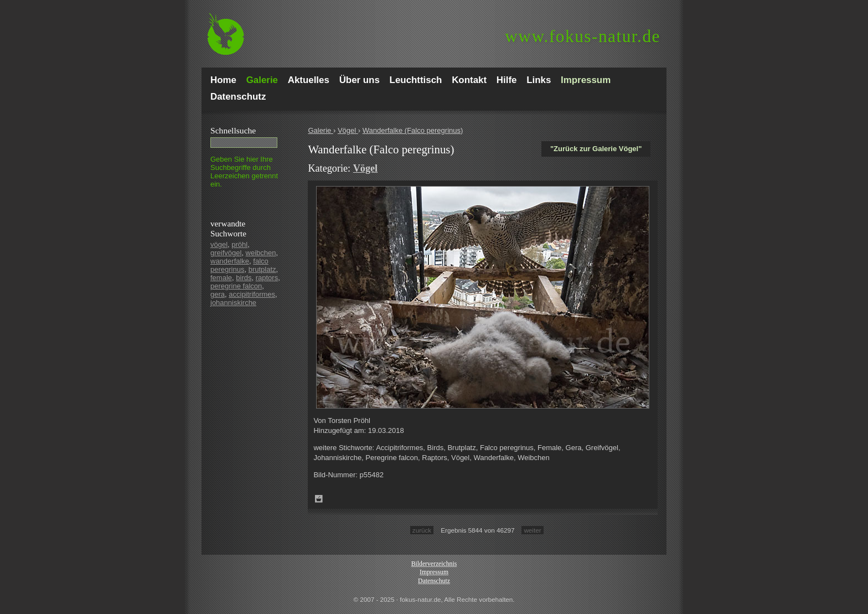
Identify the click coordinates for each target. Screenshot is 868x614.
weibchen (261, 253)
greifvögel (226, 253)
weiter (532, 530)
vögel (219, 244)
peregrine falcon (236, 286)
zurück (422, 530)
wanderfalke (230, 261)
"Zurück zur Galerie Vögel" (596, 149)
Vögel (348, 130)
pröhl (239, 244)
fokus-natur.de (583, 36)
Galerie (321, 130)
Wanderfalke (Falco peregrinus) (413, 130)
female (221, 278)
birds (244, 278)
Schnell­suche (233, 130)
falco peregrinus (239, 265)
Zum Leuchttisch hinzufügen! (319, 499)
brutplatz (262, 269)
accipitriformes (252, 294)
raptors (267, 278)
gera (218, 294)
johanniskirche (233, 303)
